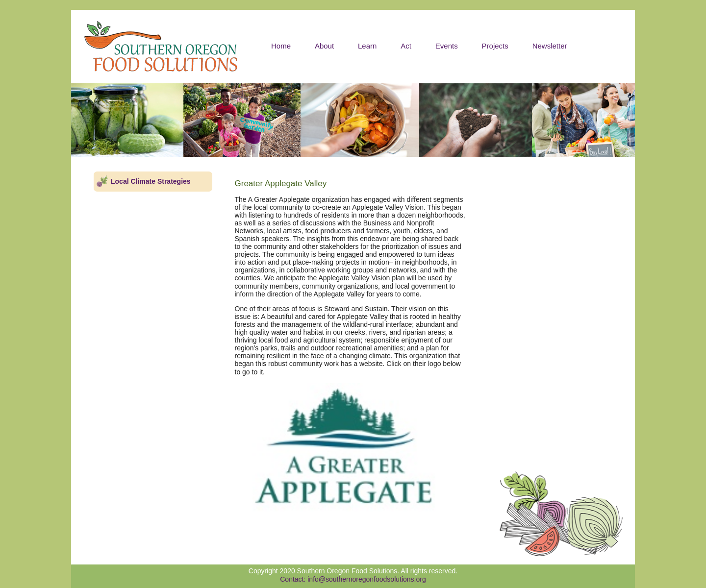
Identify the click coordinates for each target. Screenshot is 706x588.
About (324, 46)
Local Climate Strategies (151, 181)
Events (447, 46)
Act (406, 46)
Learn (367, 46)
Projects (495, 46)
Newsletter (550, 46)
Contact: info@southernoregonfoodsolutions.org (353, 579)
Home (281, 46)
